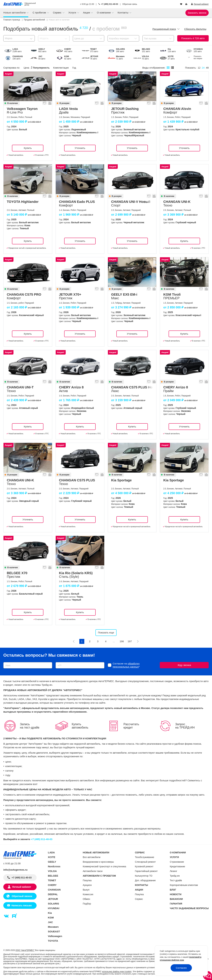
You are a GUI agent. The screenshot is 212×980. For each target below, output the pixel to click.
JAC (50, 922)
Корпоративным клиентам (184, 885)
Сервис (58, 13)
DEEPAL (53, 894)
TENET (52, 880)
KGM (51, 918)
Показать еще (106, 633)
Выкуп (86, 890)
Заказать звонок (197, 13)
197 (130, 641)
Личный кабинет (22, 887)
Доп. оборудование (145, 880)
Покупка (87, 880)
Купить (28, 148)
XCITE (52, 857)
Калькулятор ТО (144, 876)
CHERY (52, 885)
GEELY (52, 862)
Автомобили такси (93, 871)
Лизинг (173, 871)
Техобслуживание (144, 857)
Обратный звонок (22, 896)
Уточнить (80, 148)
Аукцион (87, 885)
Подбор (87, 904)
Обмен (86, 899)
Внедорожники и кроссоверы (98, 862)
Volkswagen (55, 936)
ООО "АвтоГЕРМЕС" (25, 950)
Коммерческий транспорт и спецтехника (105, 866)
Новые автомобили (15, 13)
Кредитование (177, 866)
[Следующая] (138, 641)
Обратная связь (130, 4)
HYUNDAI (54, 908)
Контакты (123, 13)
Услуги (72, 13)
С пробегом (40, 13)
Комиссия (88, 894)
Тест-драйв (176, 880)
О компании (104, 13)
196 (122, 641)
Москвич (53, 927)
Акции (87, 13)
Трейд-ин (175, 876)
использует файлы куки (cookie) (117, 972)
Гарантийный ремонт (146, 871)
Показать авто (193, 38)
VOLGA (52, 871)
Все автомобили (92, 857)
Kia (50, 913)
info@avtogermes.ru (15, 870)
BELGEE (53, 876)
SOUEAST (54, 931)
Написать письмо (22, 905)
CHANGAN (54, 890)
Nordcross (54, 866)
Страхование (177, 862)
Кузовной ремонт (144, 866)
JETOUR (53, 899)
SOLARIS (53, 904)
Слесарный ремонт (145, 862)
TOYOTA (53, 941)
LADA (51, 852)
